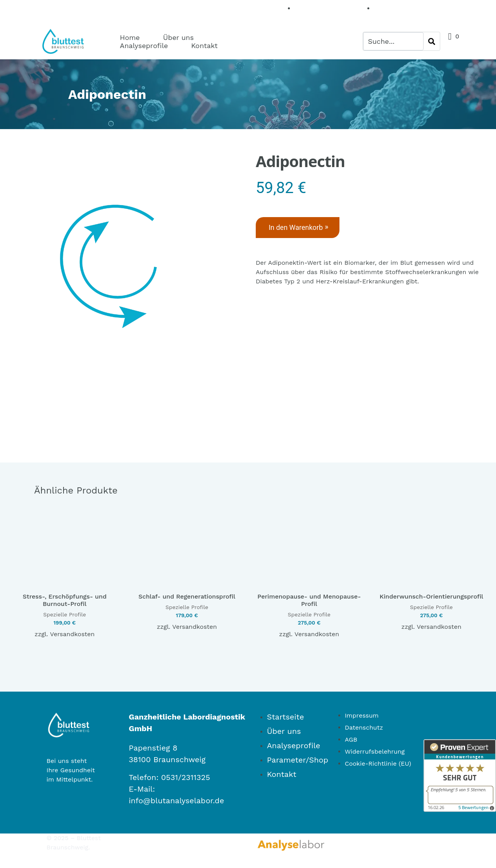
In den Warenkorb (300, 228)
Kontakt (204, 46)
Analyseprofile (144, 46)
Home (130, 37)
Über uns (178, 37)
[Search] (432, 41)
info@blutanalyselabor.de (176, 791)
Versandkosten (72, 624)
